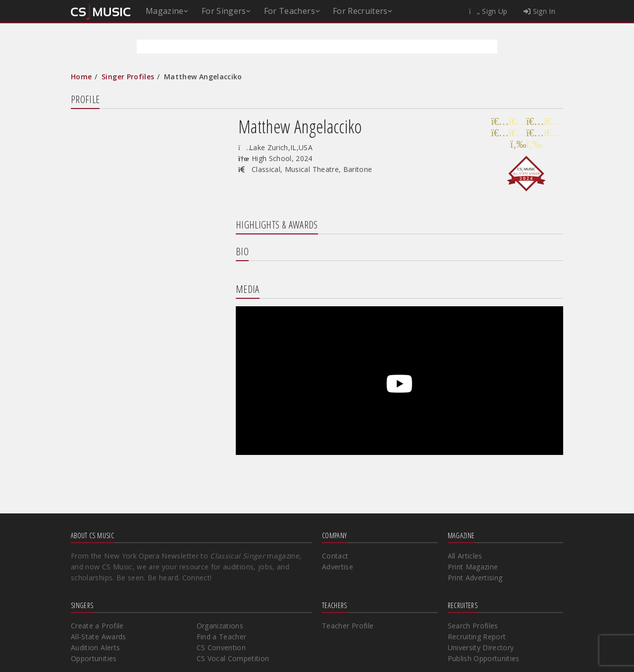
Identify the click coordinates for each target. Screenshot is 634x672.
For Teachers (290, 11)
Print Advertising (475, 578)
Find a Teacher (222, 637)
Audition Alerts (95, 647)
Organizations (220, 626)
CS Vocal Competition (233, 658)
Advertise (338, 567)
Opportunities (94, 658)
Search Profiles (473, 626)
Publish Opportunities (484, 658)
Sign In (539, 11)
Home (81, 77)
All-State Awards (99, 637)
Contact (335, 556)
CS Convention (221, 647)
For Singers (224, 11)
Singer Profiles (128, 77)
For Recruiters (360, 11)
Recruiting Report (477, 637)
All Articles (465, 556)
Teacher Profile (348, 626)
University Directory (481, 647)
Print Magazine (473, 567)
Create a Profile (97, 626)
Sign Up (488, 11)
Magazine (165, 11)
